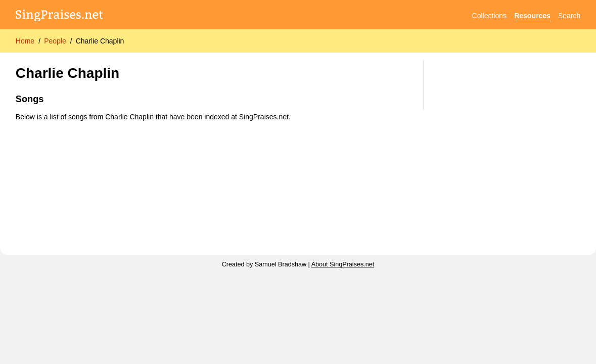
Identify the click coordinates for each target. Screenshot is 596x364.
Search (569, 16)
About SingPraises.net (343, 264)
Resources (532, 16)
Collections (489, 16)
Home (25, 41)
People (55, 41)
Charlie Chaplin (100, 41)
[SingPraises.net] (59, 16)
